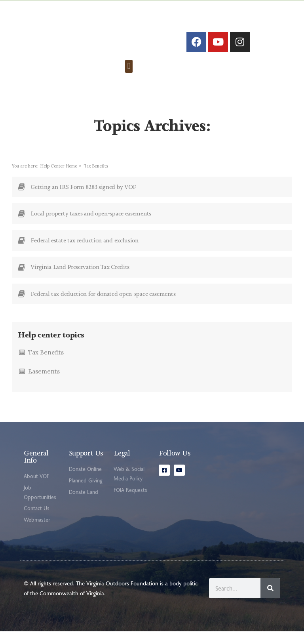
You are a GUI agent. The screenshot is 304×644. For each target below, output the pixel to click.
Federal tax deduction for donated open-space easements (103, 307)
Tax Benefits (46, 365)
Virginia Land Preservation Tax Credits (80, 280)
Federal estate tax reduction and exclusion (84, 253)
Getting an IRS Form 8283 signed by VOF (83, 200)
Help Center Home (59, 179)
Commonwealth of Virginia (72, 606)
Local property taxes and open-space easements (91, 226)
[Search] (270, 601)
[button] (129, 79)
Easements (44, 384)
